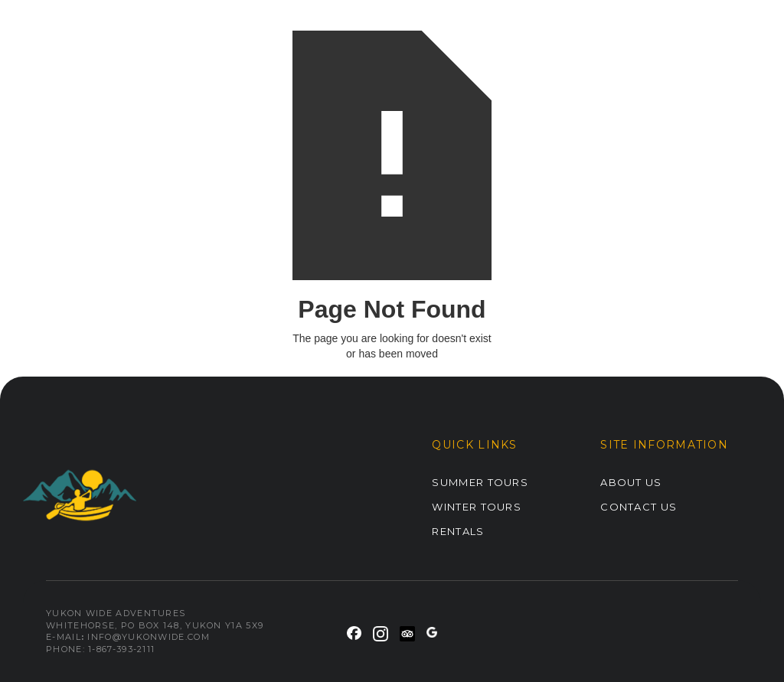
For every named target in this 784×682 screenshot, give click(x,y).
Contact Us (639, 507)
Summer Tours (480, 482)
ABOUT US (631, 482)
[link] (354, 631)
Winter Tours (477, 507)
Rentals (458, 531)
